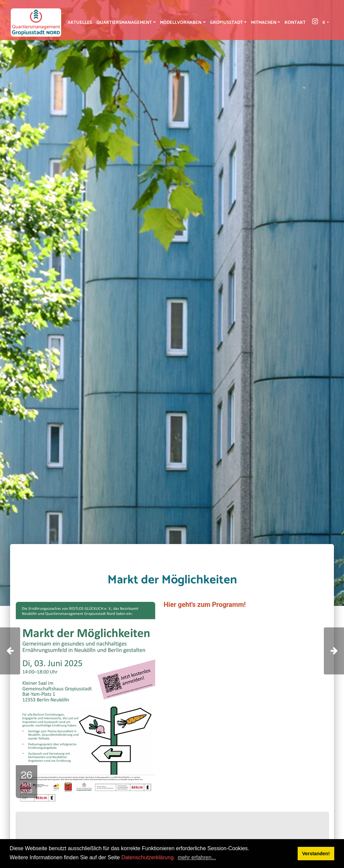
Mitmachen (264, 23)
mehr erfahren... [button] (197, 857)
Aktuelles (80, 23)
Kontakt (295, 23)
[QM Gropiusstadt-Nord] (36, 23)
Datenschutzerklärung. (148, 857)
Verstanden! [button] (316, 854)
